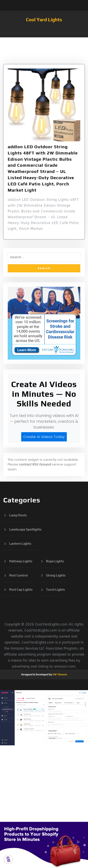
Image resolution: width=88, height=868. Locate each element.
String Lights (56, 575)
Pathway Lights (21, 561)
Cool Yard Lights (44, 20)
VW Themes (59, 674)
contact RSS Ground (35, 464)
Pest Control (18, 575)
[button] (44, 35)
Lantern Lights (20, 544)
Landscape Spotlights (25, 529)
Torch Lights (55, 590)
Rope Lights (55, 561)
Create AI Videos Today (44, 437)
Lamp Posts (18, 515)
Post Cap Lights (21, 590)
